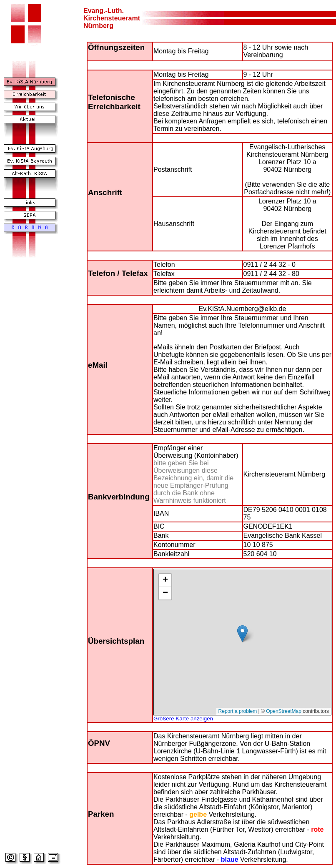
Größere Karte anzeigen (183, 719)
